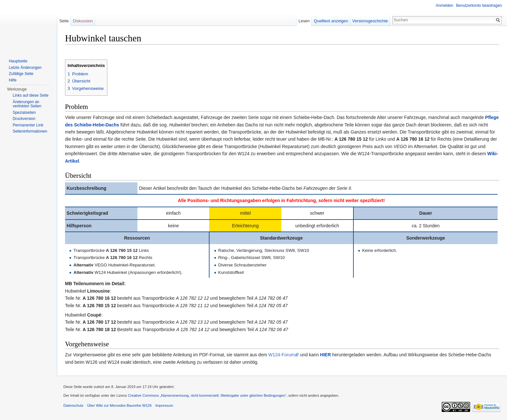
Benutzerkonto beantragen (479, 5)
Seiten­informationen (30, 131)
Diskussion (83, 21)
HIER (325, 355)
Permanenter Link (28, 125)
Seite (64, 21)
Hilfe (13, 80)
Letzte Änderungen (25, 68)
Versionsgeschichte (370, 21)
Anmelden (445, 5)
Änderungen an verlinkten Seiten (27, 104)
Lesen (304, 21)
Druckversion (24, 119)
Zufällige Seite (21, 74)
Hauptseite (18, 61)
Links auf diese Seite (31, 95)
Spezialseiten (24, 113)
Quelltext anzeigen (331, 21)
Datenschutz (73, 405)
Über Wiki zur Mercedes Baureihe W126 (119, 405)
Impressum (164, 405)
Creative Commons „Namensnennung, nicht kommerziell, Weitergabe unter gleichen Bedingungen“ (207, 395)
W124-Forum (282, 355)
